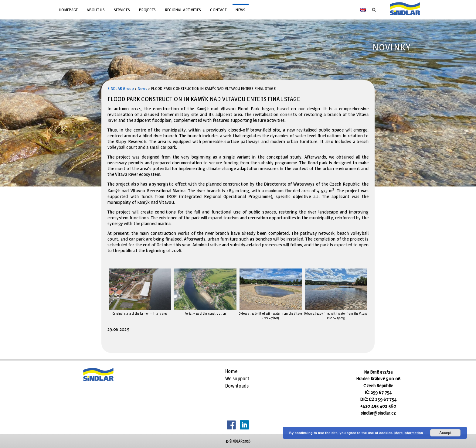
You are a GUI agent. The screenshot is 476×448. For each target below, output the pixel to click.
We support (237, 379)
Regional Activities (183, 10)
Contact (218, 10)
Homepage (68, 10)
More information (409, 433)
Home (231, 371)
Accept (445, 433)
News (240, 10)
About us (96, 10)
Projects (147, 10)
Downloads (237, 386)
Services (122, 10)
